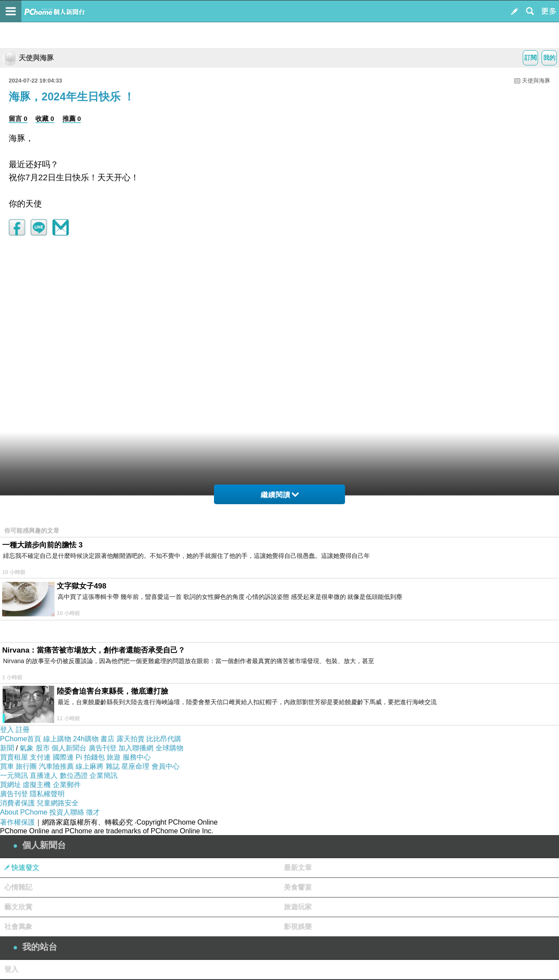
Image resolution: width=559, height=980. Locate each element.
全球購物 (169, 748)
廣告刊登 (103, 748)
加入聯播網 (136, 748)
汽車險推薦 (56, 766)
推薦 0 (72, 119)
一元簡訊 (14, 775)
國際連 (63, 757)
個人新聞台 (69, 748)
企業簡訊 (104, 775)
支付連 (40, 757)
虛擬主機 (37, 785)
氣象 (27, 748)
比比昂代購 (164, 739)
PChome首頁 (21, 739)
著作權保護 (17, 822)
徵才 (93, 812)
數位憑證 (74, 775)
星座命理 (135, 766)
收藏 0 (45, 119)
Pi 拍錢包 (90, 757)
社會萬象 (18, 927)
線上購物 (57, 739)
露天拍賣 (131, 739)
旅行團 (26, 766)
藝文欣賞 (18, 907)
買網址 (10, 785)
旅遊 (114, 757)
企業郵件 (67, 785)
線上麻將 (90, 766)
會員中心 (166, 766)
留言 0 (18, 119)
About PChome (24, 812)
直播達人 (44, 775)
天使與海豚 (28, 58)
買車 (7, 766)
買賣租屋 (14, 757)
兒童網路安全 (58, 803)
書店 (107, 739)
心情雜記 (18, 887)
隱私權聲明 (47, 794)
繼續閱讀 (280, 495)
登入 (7, 730)
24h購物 (86, 739)
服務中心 (137, 757)
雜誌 (113, 766)
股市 (43, 748)
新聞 (7, 748)
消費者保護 (17, 803)
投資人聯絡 (67, 812)
